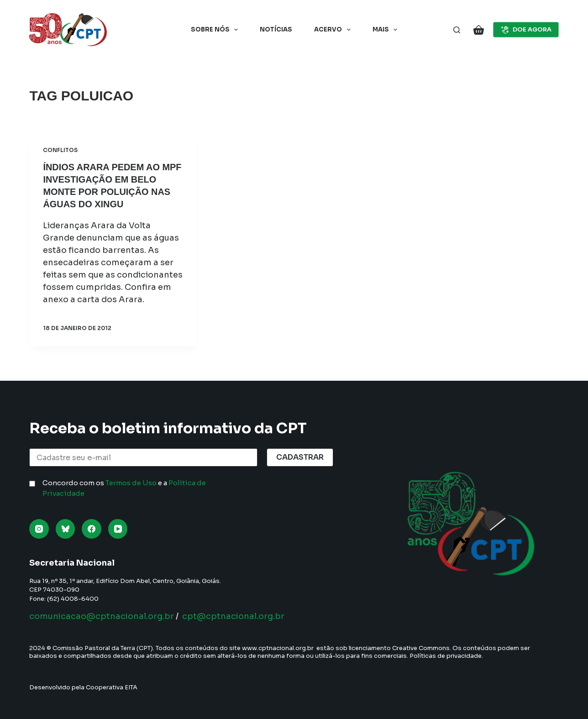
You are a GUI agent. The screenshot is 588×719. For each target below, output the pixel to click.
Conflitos (60, 150)
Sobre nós (216, 30)
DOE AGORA (526, 30)
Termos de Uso (131, 483)
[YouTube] (118, 529)
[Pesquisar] (457, 30)
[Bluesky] (66, 529)
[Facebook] (92, 529)
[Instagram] (39, 529)
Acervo (334, 30)
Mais (387, 30)
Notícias (276, 29)
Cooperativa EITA (112, 687)
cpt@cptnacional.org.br (233, 616)
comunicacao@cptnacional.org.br (102, 616)
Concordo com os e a (124, 488)
